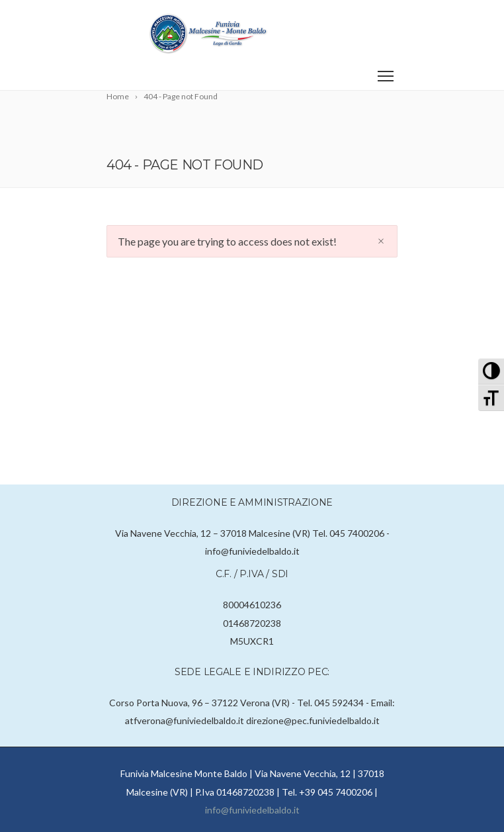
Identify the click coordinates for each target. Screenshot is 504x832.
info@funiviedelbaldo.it (252, 810)
